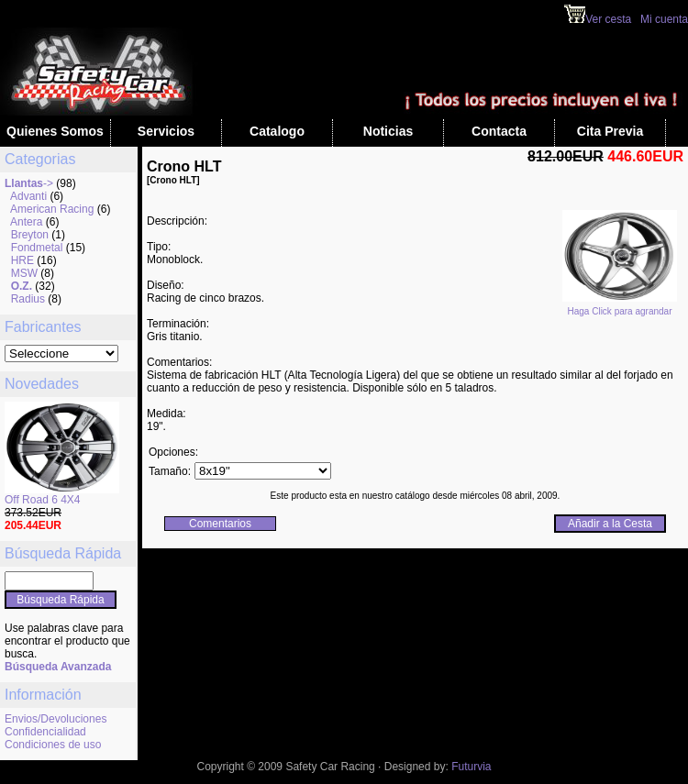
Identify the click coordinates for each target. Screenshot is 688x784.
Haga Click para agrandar (620, 307)
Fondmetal (37, 248)
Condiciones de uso (53, 745)
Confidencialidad (45, 732)
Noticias (388, 131)
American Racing (52, 209)
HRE (22, 260)
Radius (28, 299)
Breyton (30, 235)
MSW (24, 273)
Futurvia (471, 767)
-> (29, 183)
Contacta (499, 131)
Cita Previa (610, 131)
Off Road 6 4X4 (43, 500)
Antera (26, 222)
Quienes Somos (55, 131)
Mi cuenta (664, 19)
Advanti (28, 196)
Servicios (166, 131)
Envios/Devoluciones (55, 719)
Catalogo (277, 131)
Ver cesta (598, 19)
